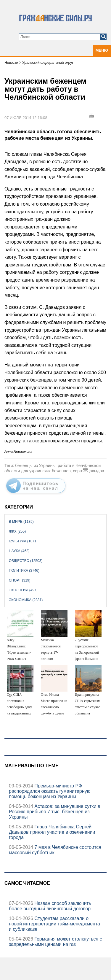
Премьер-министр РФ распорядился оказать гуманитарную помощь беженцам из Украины (50, 791)
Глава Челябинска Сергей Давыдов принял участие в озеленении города (52, 832)
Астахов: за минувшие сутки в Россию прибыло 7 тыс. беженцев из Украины (54, 812)
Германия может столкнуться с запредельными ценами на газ (55, 942)
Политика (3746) (24, 571)
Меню (102, 50)
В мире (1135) (21, 522)
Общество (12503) (26, 561)
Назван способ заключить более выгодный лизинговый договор (50, 906)
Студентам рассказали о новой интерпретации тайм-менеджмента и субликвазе (54, 924)
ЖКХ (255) (17, 531)
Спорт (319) (20, 580)
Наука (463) (19, 551)
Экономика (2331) (26, 600)
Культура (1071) (23, 541)
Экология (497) (23, 590)
